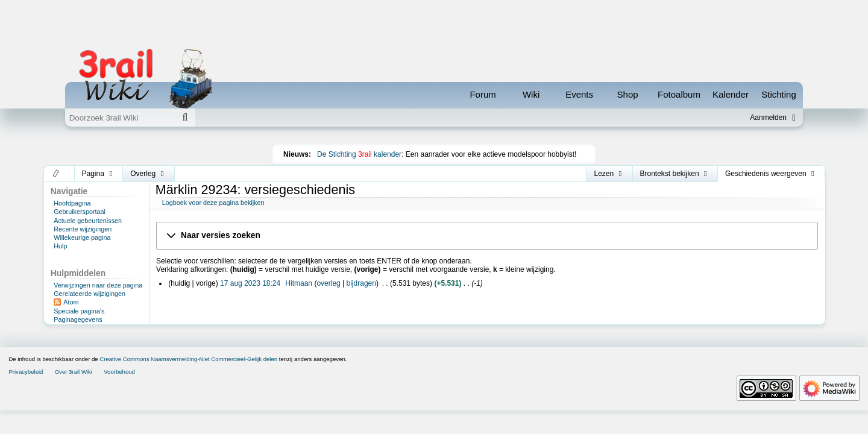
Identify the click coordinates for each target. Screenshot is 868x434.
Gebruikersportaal (80, 212)
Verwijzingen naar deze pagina (98, 285)
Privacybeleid (26, 372)
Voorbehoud (119, 372)
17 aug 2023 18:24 (250, 283)
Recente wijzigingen (83, 229)
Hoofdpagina (72, 203)
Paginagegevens (78, 319)
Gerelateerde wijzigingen (90, 294)
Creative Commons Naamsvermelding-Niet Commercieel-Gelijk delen (188, 359)
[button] (56, 174)
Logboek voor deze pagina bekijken (213, 203)
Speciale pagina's (79, 311)
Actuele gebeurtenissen (88, 221)
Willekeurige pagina (82, 237)
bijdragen (361, 283)
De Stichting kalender (359, 154)
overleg (328, 283)
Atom (71, 302)
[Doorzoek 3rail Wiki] (120, 118)
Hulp (60, 246)
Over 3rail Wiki (74, 372)
